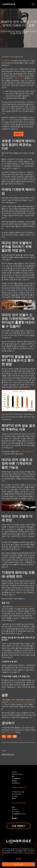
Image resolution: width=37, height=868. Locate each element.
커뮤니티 (15, 809)
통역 (13, 776)
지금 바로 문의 (11, 732)
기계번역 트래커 (19, 78)
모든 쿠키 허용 (18, 864)
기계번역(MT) (7, 61)
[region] (18, 856)
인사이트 (15, 796)
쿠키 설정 (19, 859)
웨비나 (14, 798)
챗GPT (7, 120)
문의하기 (19, 134)
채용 (13, 807)
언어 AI (14, 772)
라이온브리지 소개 (18, 792)
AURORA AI (16, 783)
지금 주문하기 (19, 826)
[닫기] (35, 846)
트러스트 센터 (16, 794)
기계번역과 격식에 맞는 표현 (23, 607)
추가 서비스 (16, 812)
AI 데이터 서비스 (17, 774)
